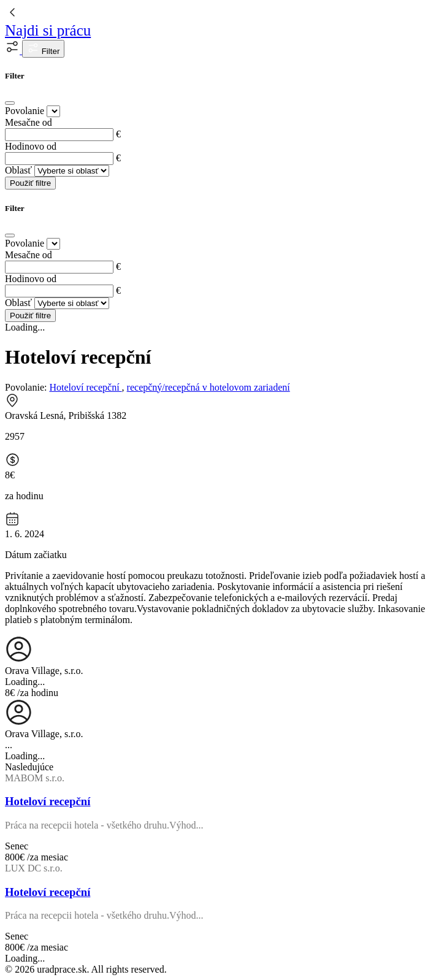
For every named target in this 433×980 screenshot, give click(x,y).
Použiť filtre (30, 183)
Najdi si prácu (48, 30)
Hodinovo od (31, 146)
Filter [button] (43, 49)
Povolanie (25, 111)
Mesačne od (29, 122)
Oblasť (18, 170)
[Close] (10, 103)
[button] (13, 51)
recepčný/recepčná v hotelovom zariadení (209, 387)
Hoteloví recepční (85, 387)
